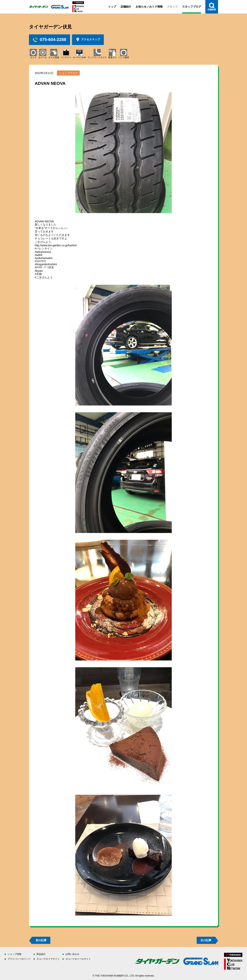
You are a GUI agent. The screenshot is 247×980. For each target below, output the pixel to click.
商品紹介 (41, 954)
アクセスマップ (88, 40)
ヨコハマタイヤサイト (48, 959)
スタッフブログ (192, 7)
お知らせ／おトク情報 (149, 7)
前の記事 (41, 940)
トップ (112, 7)
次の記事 (206, 940)
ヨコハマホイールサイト (78, 959)
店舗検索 (212, 7)
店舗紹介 (126, 7)
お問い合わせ (72, 954)
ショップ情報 (14, 954)
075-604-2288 (49, 40)
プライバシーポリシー (19, 959)
